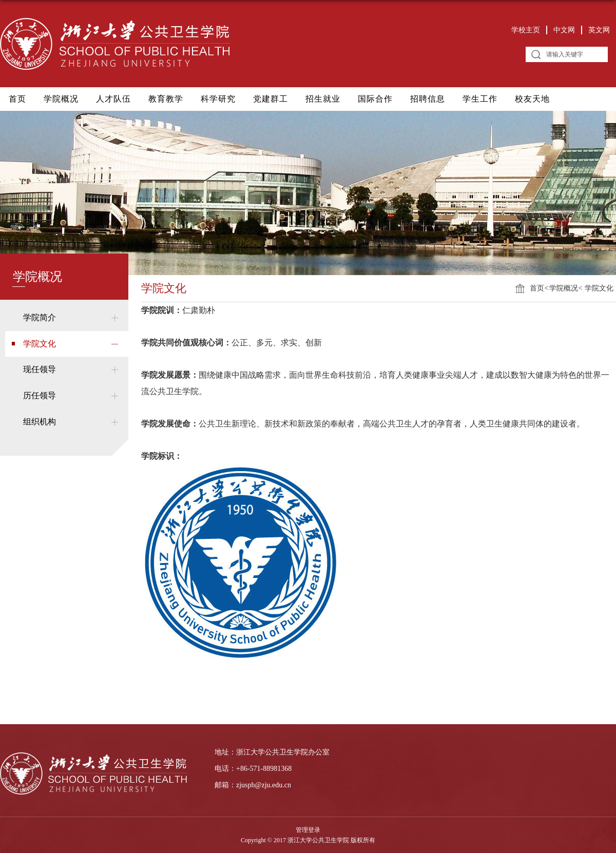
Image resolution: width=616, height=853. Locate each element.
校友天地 (532, 99)
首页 (17, 99)
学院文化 (599, 288)
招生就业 (323, 99)
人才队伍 (113, 99)
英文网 (599, 30)
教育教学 (166, 99)
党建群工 (271, 99)
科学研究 (218, 99)
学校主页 (526, 30)
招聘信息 (428, 99)
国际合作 (375, 99)
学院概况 (61, 99)
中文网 (564, 30)
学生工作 (480, 99)
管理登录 (308, 830)
